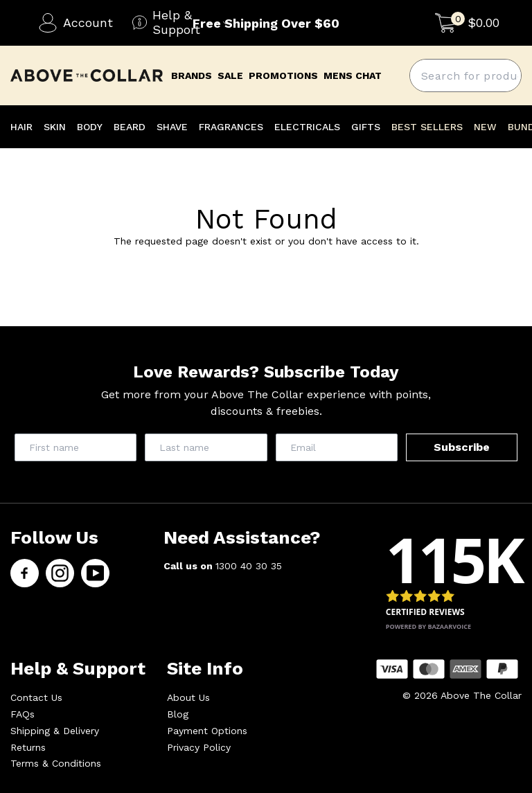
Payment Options (207, 731)
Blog (178, 714)
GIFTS (366, 127)
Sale (230, 75)
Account (76, 23)
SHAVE (172, 127)
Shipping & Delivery (55, 731)
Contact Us (36, 697)
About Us (188, 697)
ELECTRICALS (307, 127)
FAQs (23, 714)
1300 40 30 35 (249, 566)
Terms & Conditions (56, 763)
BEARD (130, 127)
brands (192, 75)
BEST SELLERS (427, 127)
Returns (28, 747)
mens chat (353, 75)
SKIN (55, 127)
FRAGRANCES (231, 127)
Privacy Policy (199, 747)
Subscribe (462, 447)
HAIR (21, 127)
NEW (485, 127)
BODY (90, 127)
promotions (283, 75)
